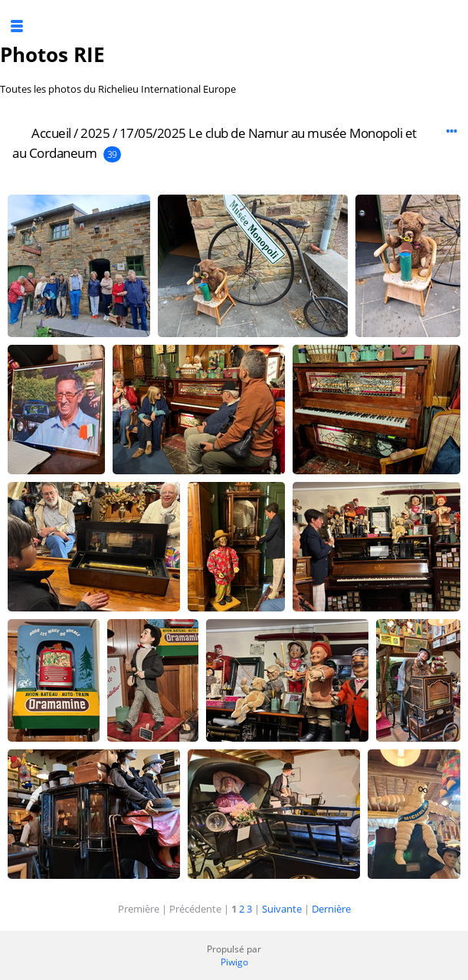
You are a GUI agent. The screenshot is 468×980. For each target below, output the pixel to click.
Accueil (51, 133)
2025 (95, 133)
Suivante (282, 909)
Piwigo (234, 962)
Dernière (331, 909)
